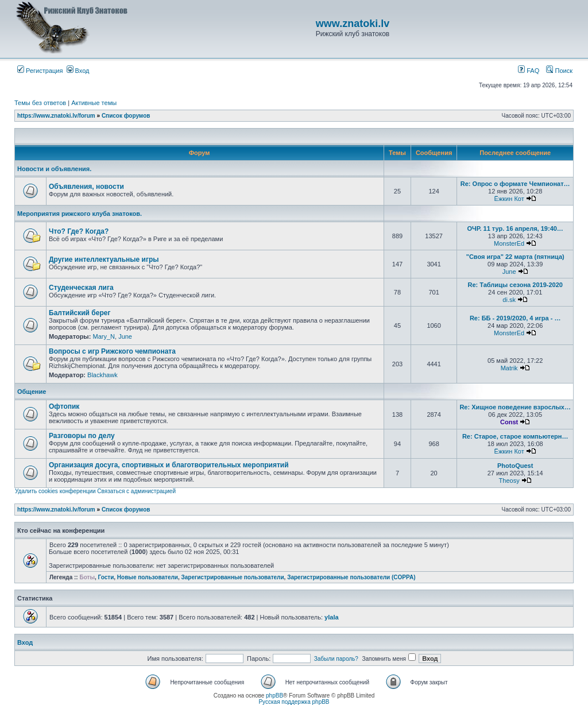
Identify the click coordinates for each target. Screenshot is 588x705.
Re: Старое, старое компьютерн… (515, 436)
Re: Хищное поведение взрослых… (515, 407)
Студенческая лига (81, 288)
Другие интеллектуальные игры (104, 259)
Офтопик (64, 406)
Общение (32, 392)
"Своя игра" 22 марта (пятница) (515, 257)
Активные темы (94, 103)
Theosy (509, 481)
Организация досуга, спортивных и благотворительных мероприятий (169, 465)
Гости (106, 577)
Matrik (509, 368)
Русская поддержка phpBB (294, 702)
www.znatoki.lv (353, 24)
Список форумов (126, 116)
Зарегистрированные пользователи (233, 577)
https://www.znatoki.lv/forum (56, 116)
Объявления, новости (86, 187)
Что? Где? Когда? (79, 231)
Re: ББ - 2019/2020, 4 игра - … (515, 318)
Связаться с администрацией (136, 491)
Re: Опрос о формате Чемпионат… (515, 184)
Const (509, 422)
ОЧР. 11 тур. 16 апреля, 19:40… (515, 228)
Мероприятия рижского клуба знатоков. (80, 214)
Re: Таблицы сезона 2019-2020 (515, 285)
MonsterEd (509, 243)
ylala (331, 617)
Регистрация (40, 71)
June (509, 272)
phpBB (274, 696)
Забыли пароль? (336, 659)
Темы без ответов (40, 103)
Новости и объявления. (54, 169)
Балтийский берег (80, 313)
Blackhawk (102, 375)
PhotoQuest (515, 466)
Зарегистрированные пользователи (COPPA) (351, 577)
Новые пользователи (148, 577)
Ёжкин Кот (509, 199)
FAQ (529, 71)
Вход (78, 71)
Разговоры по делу (82, 436)
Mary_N (104, 336)
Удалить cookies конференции (55, 491)
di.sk (509, 300)
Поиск (559, 71)
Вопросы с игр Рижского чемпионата (112, 351)
